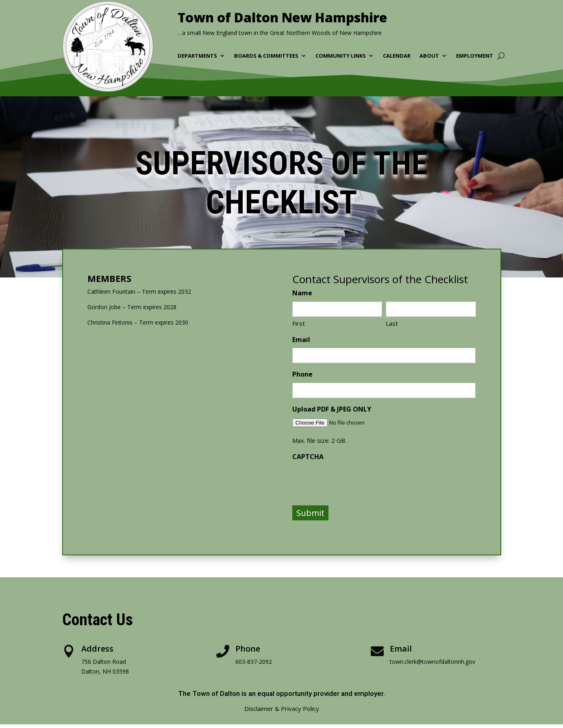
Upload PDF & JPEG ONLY (332, 409)
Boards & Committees (266, 56)
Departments (197, 56)
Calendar (397, 56)
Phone (302, 374)
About (429, 56)
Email (301, 340)
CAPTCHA (308, 457)
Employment (475, 56)
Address (97, 649)
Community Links (341, 56)
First (299, 323)
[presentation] (354, 481)
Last (392, 323)
